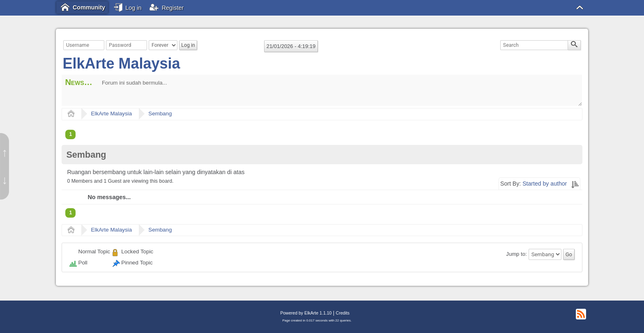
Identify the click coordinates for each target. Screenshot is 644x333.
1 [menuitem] (70, 134)
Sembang (160, 114)
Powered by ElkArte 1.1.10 (306, 313)
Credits (343, 313)
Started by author (545, 184)
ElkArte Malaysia (121, 63)
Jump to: (516, 254)
